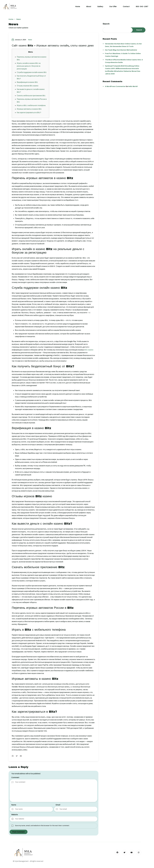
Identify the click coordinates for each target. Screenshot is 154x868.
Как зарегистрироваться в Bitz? (29, 113)
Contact (126, 6)
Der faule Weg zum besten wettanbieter (121, 50)
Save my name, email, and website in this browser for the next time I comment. (42, 826)
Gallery (100, 6)
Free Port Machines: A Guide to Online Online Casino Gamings (123, 55)
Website (15, 815)
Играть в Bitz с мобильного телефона (31, 105)
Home (78, 6)
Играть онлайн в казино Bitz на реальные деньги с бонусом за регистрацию (29, 66)
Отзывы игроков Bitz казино (28, 86)
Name (14, 805)
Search (106, 24)
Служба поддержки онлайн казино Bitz (32, 72)
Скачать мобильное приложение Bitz (31, 96)
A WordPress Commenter (115, 87)
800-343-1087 (142, 6)
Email (58, 805)
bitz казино (89, 350)
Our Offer (113, 6)
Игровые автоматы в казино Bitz (29, 109)
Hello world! (133, 87)
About (89, 6)
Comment (15, 777)
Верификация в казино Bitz (27, 82)
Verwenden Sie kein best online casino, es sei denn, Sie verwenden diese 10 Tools (123, 45)
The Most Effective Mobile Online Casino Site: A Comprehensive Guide (124, 61)
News (30, 40)
